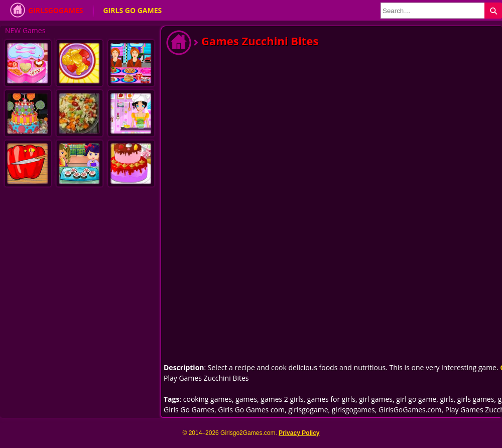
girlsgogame (308, 410)
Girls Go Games (132, 10)
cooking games (208, 399)
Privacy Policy (299, 433)
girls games (476, 399)
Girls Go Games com (251, 410)
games (246, 399)
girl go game (416, 399)
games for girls (331, 399)
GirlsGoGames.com (410, 410)
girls (447, 399)
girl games (376, 399)
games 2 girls (282, 399)
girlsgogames (353, 410)
